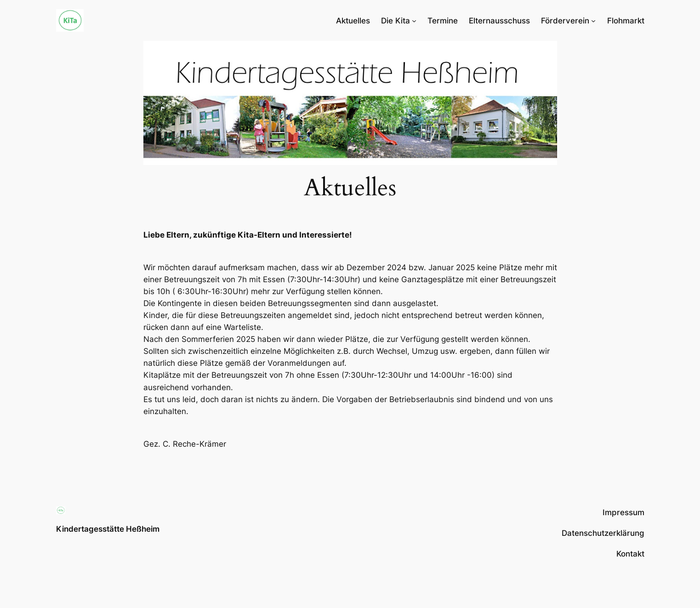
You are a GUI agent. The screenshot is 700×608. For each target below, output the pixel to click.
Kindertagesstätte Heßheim (108, 529)
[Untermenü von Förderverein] (593, 21)
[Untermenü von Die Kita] (414, 21)
